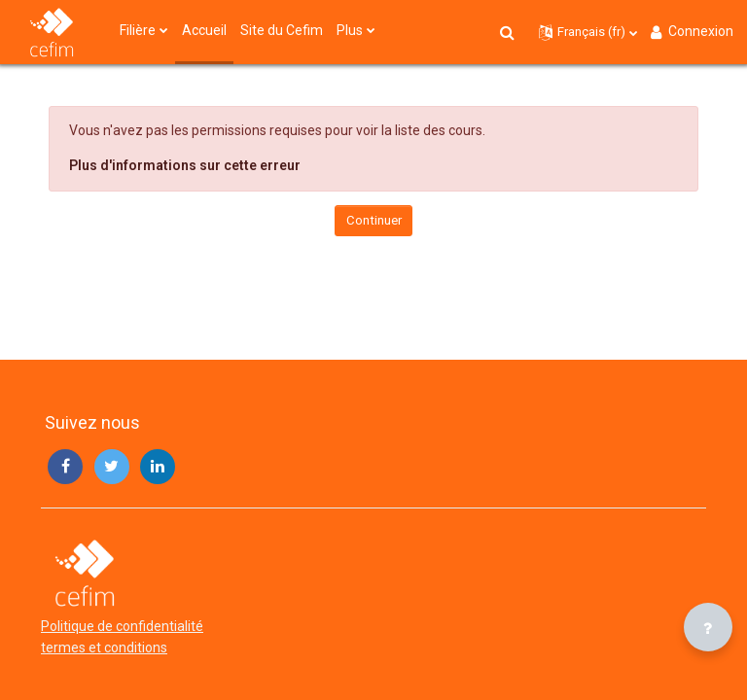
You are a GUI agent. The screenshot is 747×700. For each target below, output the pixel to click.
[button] (508, 32)
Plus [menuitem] (350, 30)
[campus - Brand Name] (52, 32)
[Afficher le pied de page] (708, 627)
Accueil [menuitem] (204, 30)
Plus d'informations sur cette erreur (185, 165)
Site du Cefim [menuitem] (282, 30)
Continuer (374, 220)
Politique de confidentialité (122, 626)
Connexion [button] (691, 32)
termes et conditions (104, 647)
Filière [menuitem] (138, 30)
